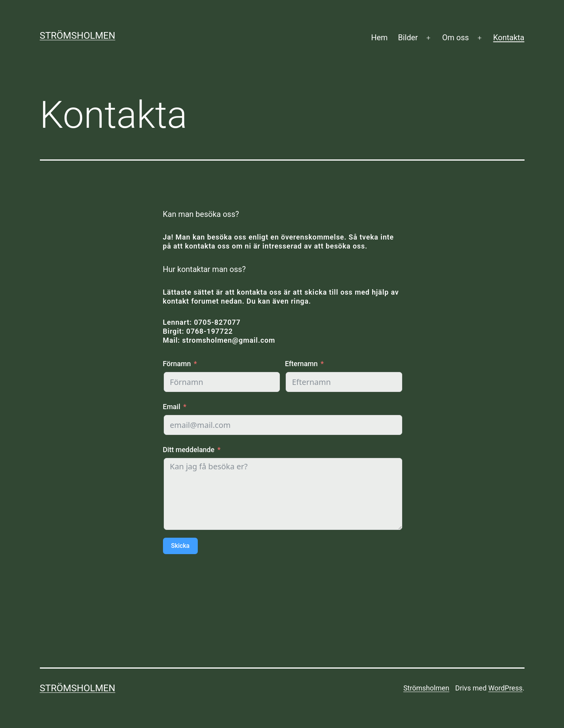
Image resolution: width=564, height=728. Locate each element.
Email (172, 407)
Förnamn (177, 364)
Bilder (408, 38)
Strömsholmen (78, 36)
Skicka (180, 546)
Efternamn (301, 364)
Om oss (455, 38)
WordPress (505, 688)
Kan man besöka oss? (201, 214)
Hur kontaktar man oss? (204, 269)
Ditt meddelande (189, 450)
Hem (379, 38)
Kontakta (509, 38)
